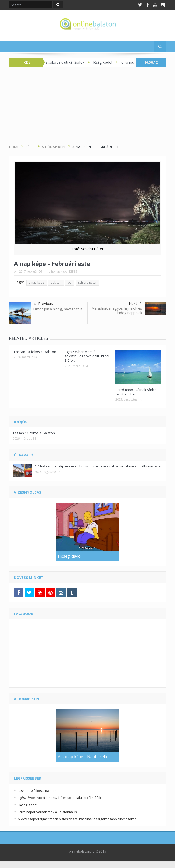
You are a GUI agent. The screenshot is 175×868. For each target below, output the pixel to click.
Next (135, 303)
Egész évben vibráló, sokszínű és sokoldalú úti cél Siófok (87, 356)
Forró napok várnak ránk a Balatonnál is (136, 392)
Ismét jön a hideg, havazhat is (58, 309)
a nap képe (37, 283)
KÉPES (73, 271)
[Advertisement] (88, 106)
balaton (56, 283)
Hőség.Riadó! (105, 62)
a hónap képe (58, 271)
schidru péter (87, 283)
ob (70, 283)
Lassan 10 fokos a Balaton (35, 352)
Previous (43, 304)
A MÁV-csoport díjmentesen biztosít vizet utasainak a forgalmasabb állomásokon (98, 466)
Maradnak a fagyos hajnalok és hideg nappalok (117, 310)
